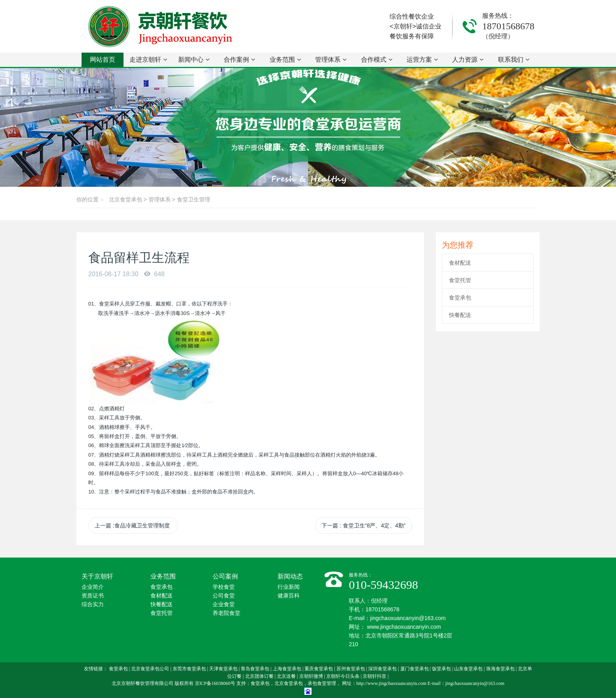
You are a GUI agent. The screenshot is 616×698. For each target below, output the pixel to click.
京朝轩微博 (311, 676)
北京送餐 (286, 676)
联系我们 (514, 60)
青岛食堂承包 (255, 669)
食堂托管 (460, 280)
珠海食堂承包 (500, 669)
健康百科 (289, 596)
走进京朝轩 (148, 60)
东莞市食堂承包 (189, 669)
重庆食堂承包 (319, 669)
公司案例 (225, 576)
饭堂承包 (441, 669)
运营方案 (422, 60)
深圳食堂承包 (382, 669)
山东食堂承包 (468, 669)
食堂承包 (460, 298)
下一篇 (363, 525)
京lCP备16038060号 (215, 683)
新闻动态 (290, 576)
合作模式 (377, 60)
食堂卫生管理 (194, 199)
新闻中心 (194, 60)
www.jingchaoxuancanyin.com (404, 627)
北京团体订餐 (259, 676)
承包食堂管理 (322, 683)
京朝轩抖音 (375, 676)
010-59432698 (383, 585)
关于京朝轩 (97, 576)
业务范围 (285, 60)
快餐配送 (460, 315)
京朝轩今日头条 (343, 676)
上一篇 (133, 525)
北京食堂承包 (125, 199)
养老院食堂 (226, 613)
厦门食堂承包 (414, 669)
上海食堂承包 (287, 669)
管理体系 (331, 60)
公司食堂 (224, 596)
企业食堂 (224, 604)
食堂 (104, 304)
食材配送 (460, 263)
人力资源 (468, 60)
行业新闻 (289, 587)
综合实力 (93, 604)
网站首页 (103, 60)
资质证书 (93, 596)
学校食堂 (224, 587)
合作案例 (239, 60)
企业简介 (93, 587)
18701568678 (508, 26)
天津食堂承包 (223, 669)
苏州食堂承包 (351, 669)
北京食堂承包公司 (150, 669)
